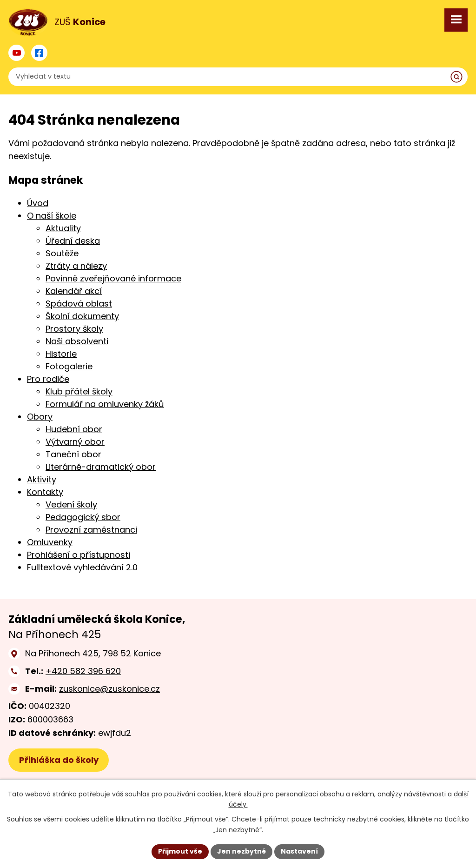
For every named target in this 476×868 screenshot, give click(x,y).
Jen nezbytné (241, 851)
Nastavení (299, 851)
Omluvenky (50, 542)
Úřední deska (73, 241)
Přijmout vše (180, 851)
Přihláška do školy (59, 760)
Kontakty (45, 492)
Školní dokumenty (82, 316)
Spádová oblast (79, 304)
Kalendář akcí (74, 291)
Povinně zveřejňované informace (113, 278)
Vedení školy (71, 504)
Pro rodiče (48, 379)
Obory (40, 417)
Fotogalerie (69, 366)
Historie (61, 354)
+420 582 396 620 (83, 671)
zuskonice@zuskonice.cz (109, 689)
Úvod (38, 203)
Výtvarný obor (75, 442)
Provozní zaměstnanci (91, 530)
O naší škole (52, 216)
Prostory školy (74, 329)
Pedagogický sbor (83, 517)
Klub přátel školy (79, 391)
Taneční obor (73, 454)
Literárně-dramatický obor (101, 467)
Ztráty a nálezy (76, 266)
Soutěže (62, 253)
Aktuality (63, 228)
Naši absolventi (77, 341)
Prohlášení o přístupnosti (79, 555)
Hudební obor (74, 429)
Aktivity (42, 479)
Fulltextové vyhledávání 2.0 (82, 567)
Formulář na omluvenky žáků (105, 404)
